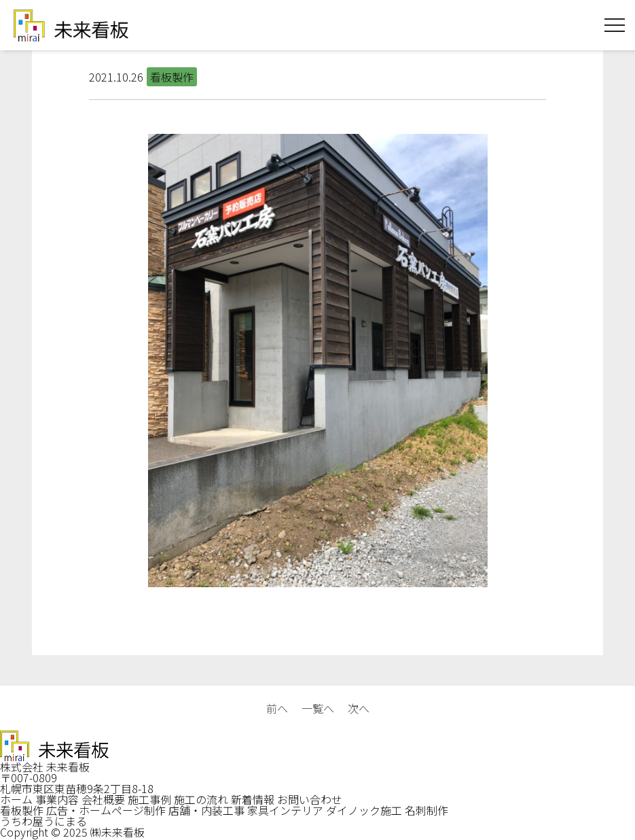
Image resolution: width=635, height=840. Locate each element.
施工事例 (149, 799)
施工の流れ (201, 799)
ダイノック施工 (364, 810)
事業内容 (57, 799)
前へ (277, 708)
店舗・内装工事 (206, 810)
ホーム (16, 799)
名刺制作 (427, 810)
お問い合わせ (310, 799)
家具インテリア (285, 810)
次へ (359, 708)
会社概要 (103, 799)
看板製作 (22, 810)
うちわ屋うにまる (43, 821)
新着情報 (253, 799)
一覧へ (318, 708)
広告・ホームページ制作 (106, 810)
